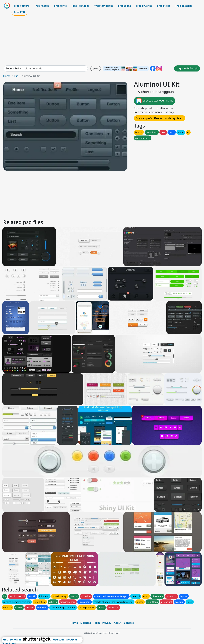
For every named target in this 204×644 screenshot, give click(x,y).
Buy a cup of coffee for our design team (160, 118)
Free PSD (19, 12)
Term (97, 623)
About (118, 623)
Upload (96, 69)
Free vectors (22, 6)
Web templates (104, 6)
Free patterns (184, 6)
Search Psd (12, 68)
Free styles (164, 6)
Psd (16, 76)
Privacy (107, 623)
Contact (129, 623)
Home (7, 76)
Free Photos (42, 6)
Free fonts (60, 6)
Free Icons (124, 6)
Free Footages (80, 6)
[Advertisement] (102, 41)
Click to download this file (155, 101)
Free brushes (144, 6)
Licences (86, 623)
